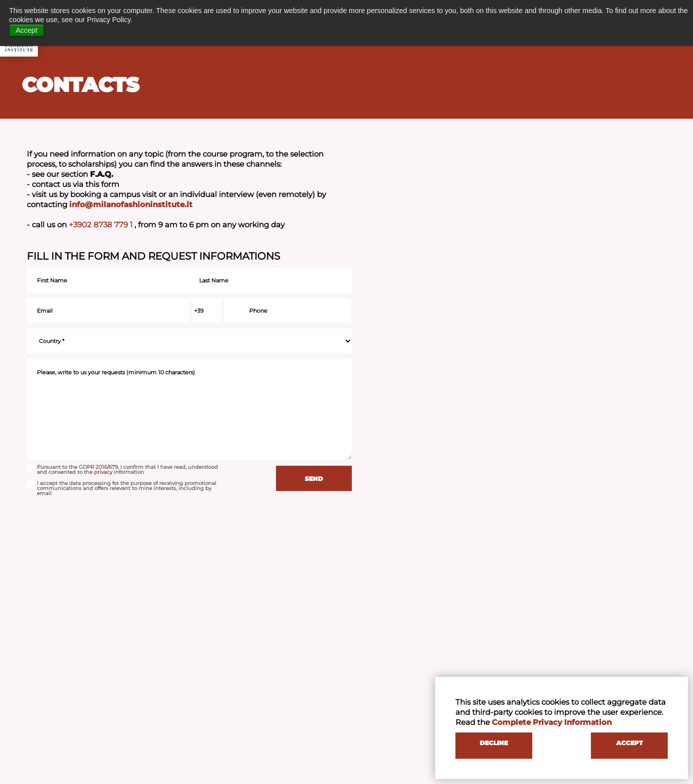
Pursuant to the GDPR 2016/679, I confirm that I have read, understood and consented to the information (122, 470)
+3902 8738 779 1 (102, 225)
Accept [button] (27, 30)
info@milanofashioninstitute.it (131, 204)
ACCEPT (630, 743)
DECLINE (494, 743)
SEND (314, 479)
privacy (103, 472)
